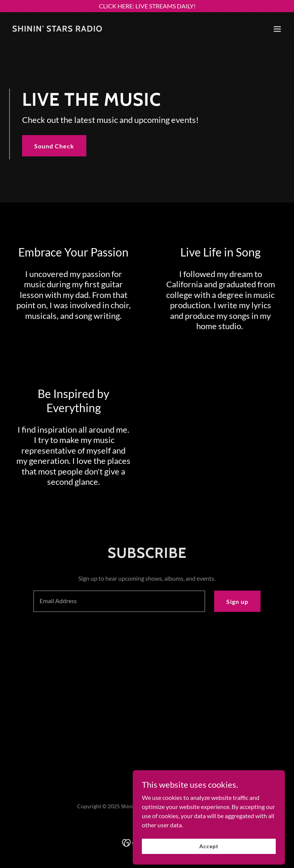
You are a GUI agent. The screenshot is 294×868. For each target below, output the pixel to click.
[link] (57, 29)
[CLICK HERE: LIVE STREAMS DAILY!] (147, 6)
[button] (277, 29)
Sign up (237, 601)
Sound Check (54, 146)
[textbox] (119, 601)
